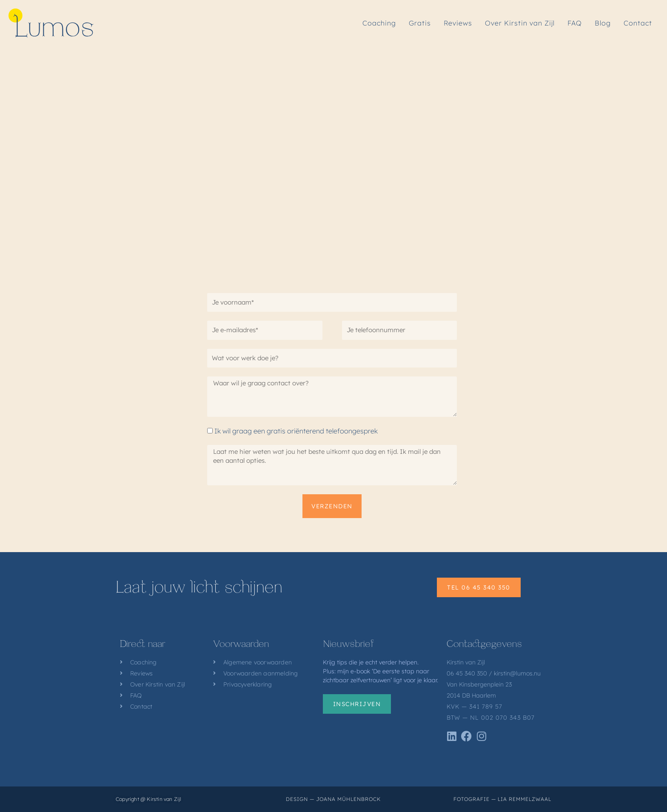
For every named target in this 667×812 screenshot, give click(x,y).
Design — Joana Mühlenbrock (333, 799)
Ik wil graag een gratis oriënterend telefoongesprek (296, 431)
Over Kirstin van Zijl (520, 23)
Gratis (420, 23)
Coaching (379, 23)
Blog (603, 23)
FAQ (575, 23)
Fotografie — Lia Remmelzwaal (502, 799)
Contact (638, 23)
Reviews (458, 23)
